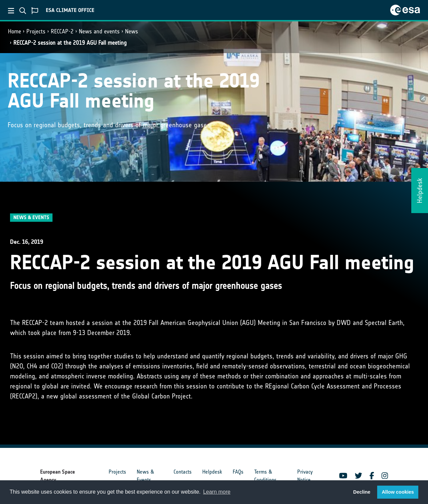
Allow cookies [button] (398, 492)
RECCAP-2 (62, 31)
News (132, 31)
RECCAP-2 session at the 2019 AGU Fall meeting (70, 43)
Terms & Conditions (265, 476)
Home (15, 31)
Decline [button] (362, 492)
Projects (36, 31)
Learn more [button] (217, 492)
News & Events (145, 476)
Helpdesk (212, 472)
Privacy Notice (305, 476)
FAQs (238, 472)
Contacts (183, 472)
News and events (99, 31)
